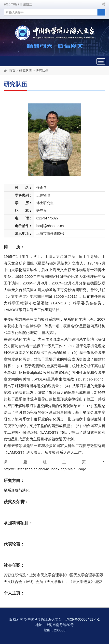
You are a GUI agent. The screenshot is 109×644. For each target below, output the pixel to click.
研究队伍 (26, 71)
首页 (12, 71)
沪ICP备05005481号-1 (82, 619)
